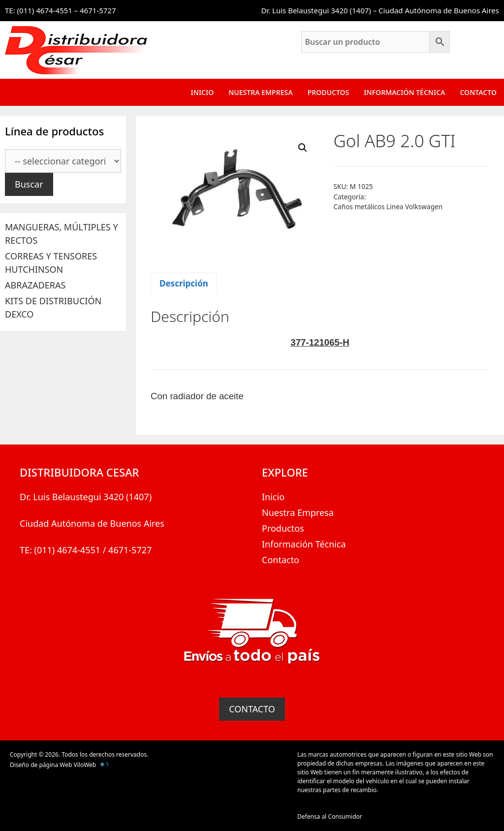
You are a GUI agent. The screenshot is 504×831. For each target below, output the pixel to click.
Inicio (203, 92)
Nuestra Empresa (260, 92)
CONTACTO (252, 709)
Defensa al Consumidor (330, 816)
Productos (329, 92)
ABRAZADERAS (35, 285)
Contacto (478, 92)
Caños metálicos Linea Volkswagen (388, 207)
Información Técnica (404, 92)
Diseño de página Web (41, 765)
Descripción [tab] (184, 283)
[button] (303, 148)
